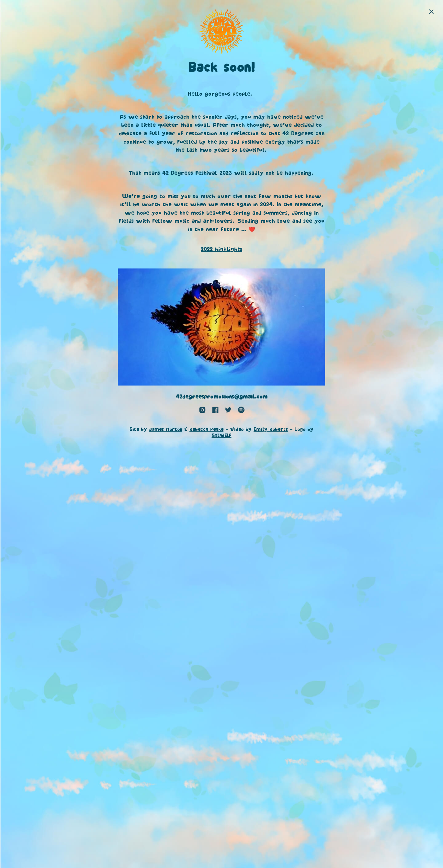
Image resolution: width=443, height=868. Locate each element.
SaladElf (222, 436)
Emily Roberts (271, 430)
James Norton (166, 430)
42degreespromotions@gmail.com (222, 397)
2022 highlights (221, 249)
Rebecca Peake (206, 430)
